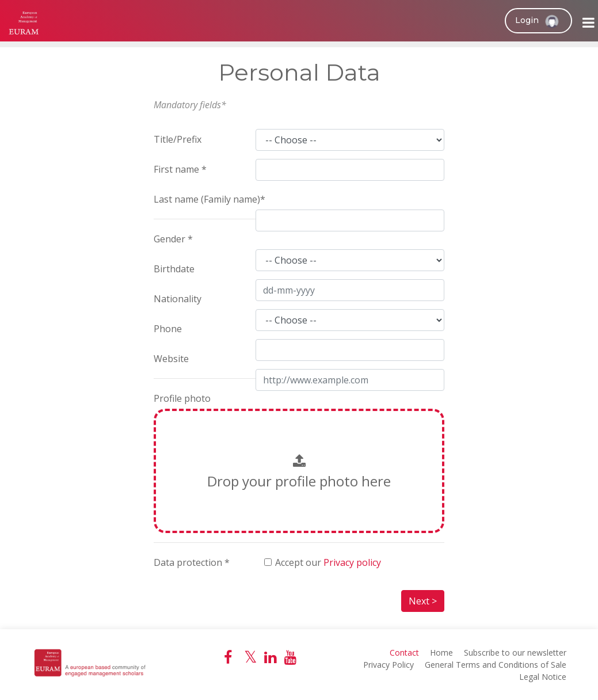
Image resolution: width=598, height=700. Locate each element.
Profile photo (182, 398)
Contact (404, 653)
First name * (180, 169)
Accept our (328, 562)
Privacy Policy (388, 665)
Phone (168, 329)
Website (171, 359)
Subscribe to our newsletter (515, 653)
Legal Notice (543, 677)
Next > (423, 601)
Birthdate (174, 269)
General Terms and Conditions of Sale (496, 665)
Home (441, 653)
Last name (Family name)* (210, 199)
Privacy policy (352, 562)
